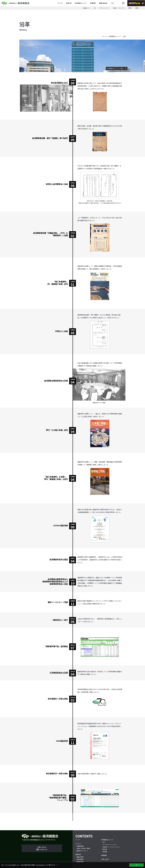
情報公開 (126, 9)
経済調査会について (81, 3)
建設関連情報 (80, 846)
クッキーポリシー (41, 865)
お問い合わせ (103, 3)
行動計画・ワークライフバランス (110, 9)
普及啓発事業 (80, 859)
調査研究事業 (80, 857)
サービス (60, 3)
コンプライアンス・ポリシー (87, 9)
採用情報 (136, 9)
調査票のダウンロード (82, 851)
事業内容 (69, 3)
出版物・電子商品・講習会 (83, 848)
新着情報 (93, 3)
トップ (77, 840)
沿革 (73, 9)
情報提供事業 (80, 862)
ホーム (105, 36)
